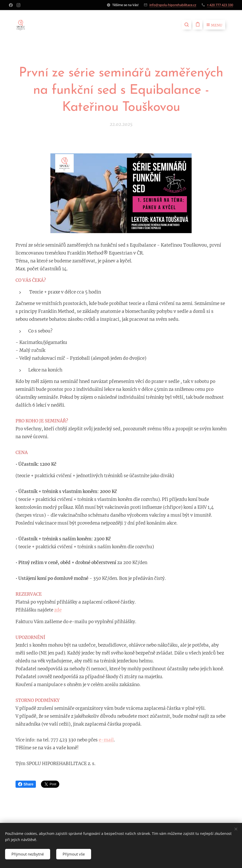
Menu (214, 25)
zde (58, 610)
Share (26, 784)
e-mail (106, 740)
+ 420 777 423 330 (220, 5)
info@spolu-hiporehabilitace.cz (173, 5)
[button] (187, 25)
